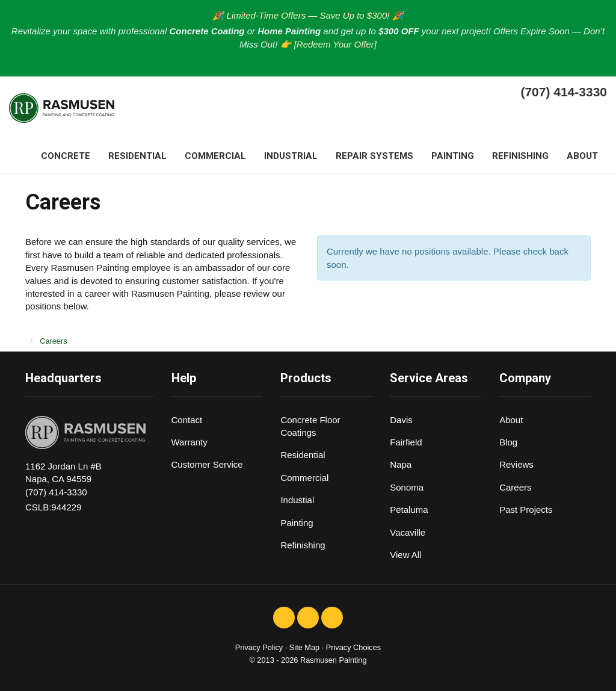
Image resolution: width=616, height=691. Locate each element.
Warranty (189, 442)
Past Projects (526, 510)
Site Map (304, 647)
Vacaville (408, 532)
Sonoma (407, 487)
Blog (508, 442)
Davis (401, 420)
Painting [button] (453, 156)
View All (405, 555)
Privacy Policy (259, 647)
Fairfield (406, 442)
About (511, 420)
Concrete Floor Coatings (310, 426)
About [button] (582, 156)
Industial (297, 500)
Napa (401, 464)
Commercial (304, 478)
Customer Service (207, 464)
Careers (515, 487)
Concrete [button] (66, 156)
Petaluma (409, 510)
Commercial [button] (215, 156)
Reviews (516, 464)
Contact (187, 420)
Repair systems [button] (374, 156)
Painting (297, 523)
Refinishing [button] (520, 156)
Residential (303, 455)
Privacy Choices (353, 647)
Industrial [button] (291, 156)
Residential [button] (137, 156)
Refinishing (303, 545)
